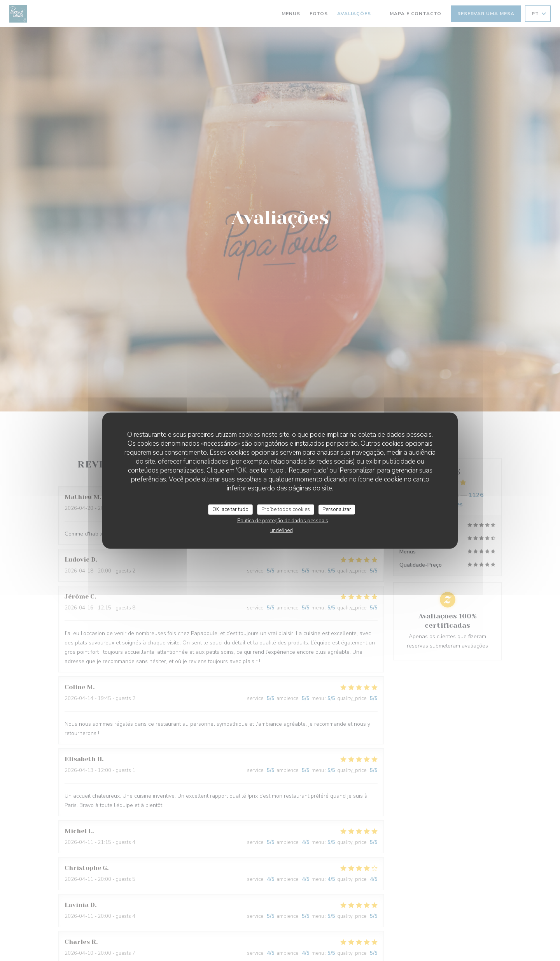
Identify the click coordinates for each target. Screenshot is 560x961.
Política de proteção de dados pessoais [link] (283, 521)
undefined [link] (282, 530)
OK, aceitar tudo (230, 509)
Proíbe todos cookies (286, 509)
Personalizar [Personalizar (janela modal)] (337, 509)
